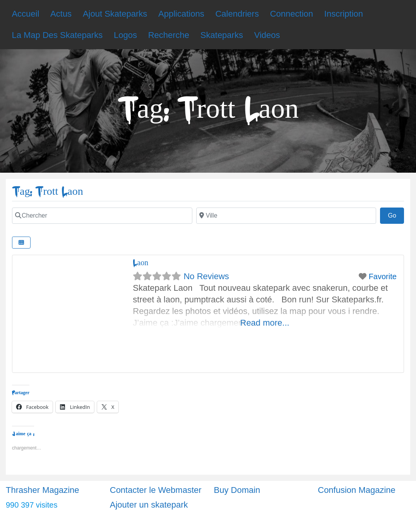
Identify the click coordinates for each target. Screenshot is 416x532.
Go (396, 215)
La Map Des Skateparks (57, 35)
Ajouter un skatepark (149, 505)
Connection (292, 14)
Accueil (25, 14)
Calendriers (237, 14)
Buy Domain (237, 490)
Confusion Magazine (357, 490)
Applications (181, 14)
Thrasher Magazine (43, 490)
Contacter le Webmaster (156, 490)
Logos (125, 35)
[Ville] (286, 216)
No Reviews (206, 276)
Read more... (265, 323)
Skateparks (222, 35)
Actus (61, 14)
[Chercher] (102, 216)
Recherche (169, 35)
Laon (140, 263)
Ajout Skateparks (115, 14)
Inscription (344, 14)
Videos (267, 35)
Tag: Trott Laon (48, 191)
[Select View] (21, 243)
